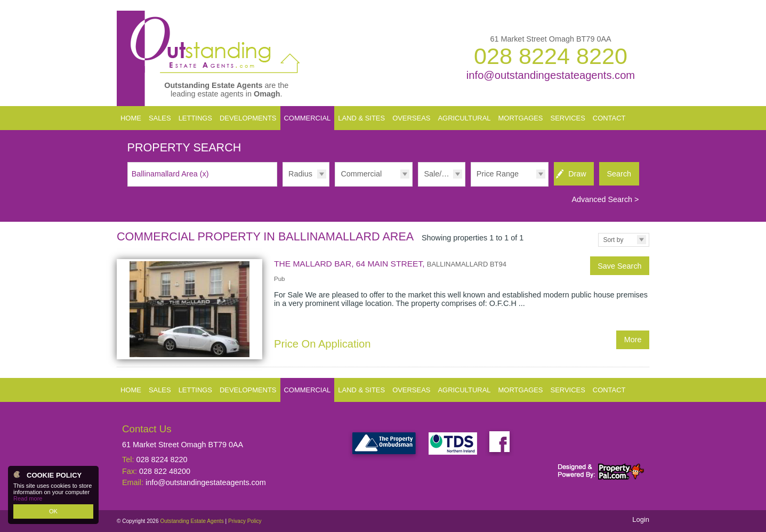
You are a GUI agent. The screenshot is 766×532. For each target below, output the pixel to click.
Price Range (498, 174)
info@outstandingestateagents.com (551, 75)
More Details (383, 309)
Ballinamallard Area (170, 174)
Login (641, 519)
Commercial (361, 174)
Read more (28, 498)
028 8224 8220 (551, 56)
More (633, 340)
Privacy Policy (245, 521)
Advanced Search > (605, 199)
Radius (300, 174)
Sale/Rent (441, 174)
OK (53, 511)
